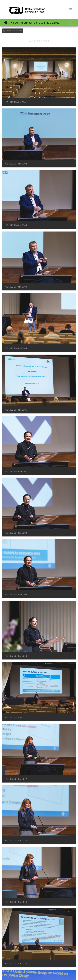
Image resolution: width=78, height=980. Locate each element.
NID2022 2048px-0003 (16, 225)
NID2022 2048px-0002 (16, 164)
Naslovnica (6, 23)
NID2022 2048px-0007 (16, 471)
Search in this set (13, 30)
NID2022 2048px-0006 (16, 410)
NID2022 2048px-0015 (16, 964)
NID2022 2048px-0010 (16, 656)
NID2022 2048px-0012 (16, 779)
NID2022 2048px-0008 (16, 533)
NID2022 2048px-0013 (16, 841)
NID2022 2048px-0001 (16, 102)
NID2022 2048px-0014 (16, 902)
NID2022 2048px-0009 (16, 594)
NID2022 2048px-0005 (16, 348)
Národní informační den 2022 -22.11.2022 (35, 23)
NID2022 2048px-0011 (16, 717)
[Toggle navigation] (71, 9)
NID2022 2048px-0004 (16, 287)
